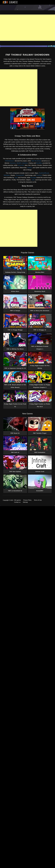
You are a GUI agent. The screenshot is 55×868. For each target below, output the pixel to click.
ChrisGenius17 (10, 161)
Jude (33, 180)
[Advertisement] (27, 28)
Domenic (13, 163)
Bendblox (39, 163)
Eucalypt (33, 177)
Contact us (17, 502)
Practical (39, 175)
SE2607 (19, 163)
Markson (25, 163)
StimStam (7, 175)
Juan (16, 177)
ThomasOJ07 (20, 175)
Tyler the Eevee (36, 161)
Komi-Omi (21, 165)
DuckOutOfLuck (44, 173)
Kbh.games (17, 500)
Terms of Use (38, 500)
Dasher (30, 168)
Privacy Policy (27, 500)
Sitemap (25, 502)
